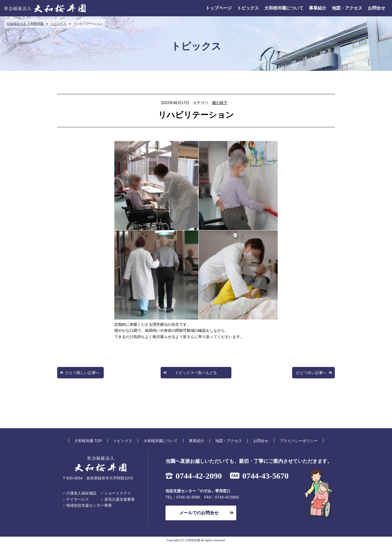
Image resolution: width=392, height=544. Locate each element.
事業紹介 (318, 8)
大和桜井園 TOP (88, 441)
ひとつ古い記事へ (311, 373)
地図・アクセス (347, 8)
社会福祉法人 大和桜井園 (25, 24)
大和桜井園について (284, 8)
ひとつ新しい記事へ (82, 373)
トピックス (248, 8)
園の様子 (220, 103)
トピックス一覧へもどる (196, 373)
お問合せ (376, 8)
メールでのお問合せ (199, 513)
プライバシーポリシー (299, 441)
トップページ (219, 8)
